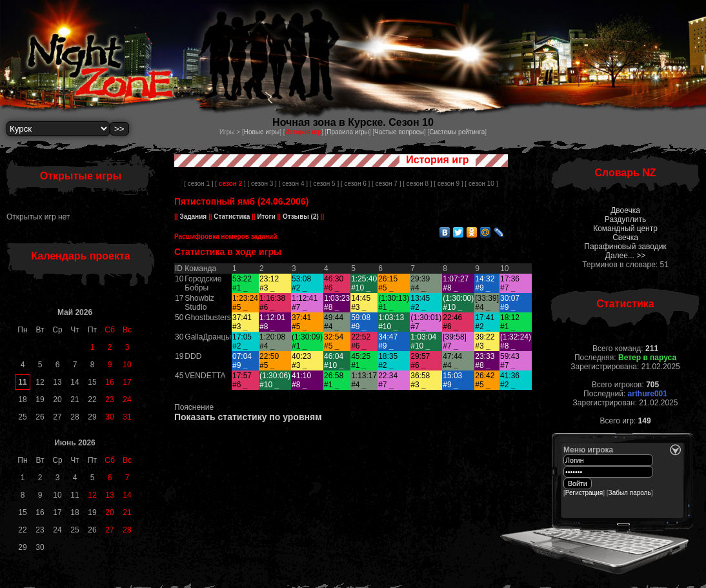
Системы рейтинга (457, 132)
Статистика (232, 217)
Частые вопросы (399, 132)
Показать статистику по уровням (248, 417)
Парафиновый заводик (625, 247)
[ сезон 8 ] (417, 184)
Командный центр (625, 228)
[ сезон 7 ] (386, 184)
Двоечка (625, 210)
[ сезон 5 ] (324, 184)
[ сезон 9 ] (448, 184)
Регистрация (584, 493)
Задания (193, 217)
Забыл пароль (630, 493)
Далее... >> (626, 256)
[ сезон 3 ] (262, 184)
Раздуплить (625, 219)
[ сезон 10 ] (482, 184)
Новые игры (262, 132)
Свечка (625, 238)
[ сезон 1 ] (198, 184)
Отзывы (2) (300, 217)
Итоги (267, 217)
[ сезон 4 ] (293, 184)
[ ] (230, 184)
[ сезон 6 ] (355, 184)
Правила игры (348, 132)
